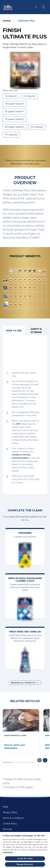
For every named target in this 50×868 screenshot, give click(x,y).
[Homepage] (7, 7)
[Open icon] (36, 7)
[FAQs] (6, 807)
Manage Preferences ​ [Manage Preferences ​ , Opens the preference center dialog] (25, 864)
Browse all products (23, 683)
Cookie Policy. (8, 852)
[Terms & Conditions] (13, 818)
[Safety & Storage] (36, 331)
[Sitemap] (7, 829)
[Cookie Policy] (10, 824)
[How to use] (14, 331)
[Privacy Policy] (10, 813)
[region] (25, 850)
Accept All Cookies (25, 858)
